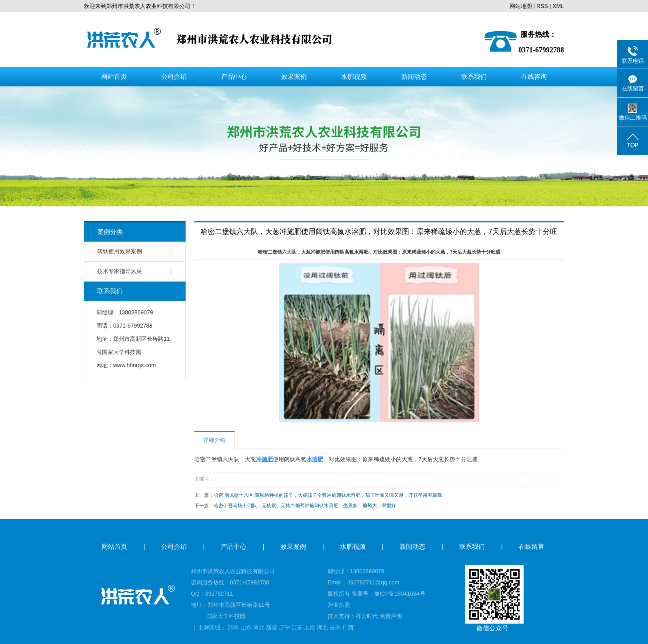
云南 (335, 628)
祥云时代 (367, 616)
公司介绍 (174, 77)
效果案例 (294, 77)
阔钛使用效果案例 (120, 251)
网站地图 (521, 6)
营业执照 (339, 605)
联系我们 (474, 77)
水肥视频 (354, 77)
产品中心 (234, 77)
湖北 (322, 628)
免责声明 (391, 616)
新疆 (272, 628)
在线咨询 (534, 77)
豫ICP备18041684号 (400, 594)
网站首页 (114, 77)
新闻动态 (414, 77)
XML (558, 6)
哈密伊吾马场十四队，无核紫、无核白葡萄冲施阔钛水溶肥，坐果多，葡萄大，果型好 (305, 506)
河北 (259, 628)
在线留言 (532, 547)
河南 (233, 628)
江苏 (297, 628)
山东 (246, 628)
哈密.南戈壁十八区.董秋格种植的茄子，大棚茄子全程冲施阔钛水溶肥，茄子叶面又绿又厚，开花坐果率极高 (328, 495)
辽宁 (284, 628)
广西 (348, 628)
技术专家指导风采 (120, 271)
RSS (542, 6)
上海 (310, 628)
